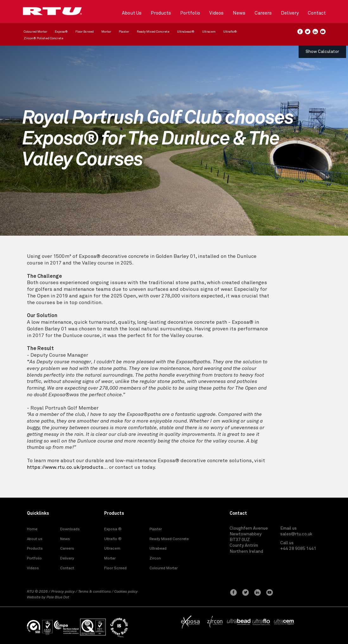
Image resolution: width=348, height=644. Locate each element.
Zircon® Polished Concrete (44, 38)
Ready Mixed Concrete (153, 32)
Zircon (155, 558)
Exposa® (61, 32)
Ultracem (209, 32)
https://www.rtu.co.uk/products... (67, 467)
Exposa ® (113, 529)
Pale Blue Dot (58, 597)
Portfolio (190, 13)
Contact (317, 13)
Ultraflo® (230, 32)
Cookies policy (126, 592)
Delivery (290, 13)
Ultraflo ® (113, 539)
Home (32, 529)
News (239, 13)
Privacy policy (63, 592)
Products (161, 13)
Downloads (70, 529)
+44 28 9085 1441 (298, 549)
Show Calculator (322, 52)
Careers (263, 13)
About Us (132, 13)
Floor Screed (85, 32)
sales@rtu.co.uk (296, 534)
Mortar (106, 32)
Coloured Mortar (35, 32)
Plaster (124, 32)
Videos (216, 13)
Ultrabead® (186, 32)
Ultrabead (158, 549)
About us (35, 539)
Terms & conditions (95, 592)
